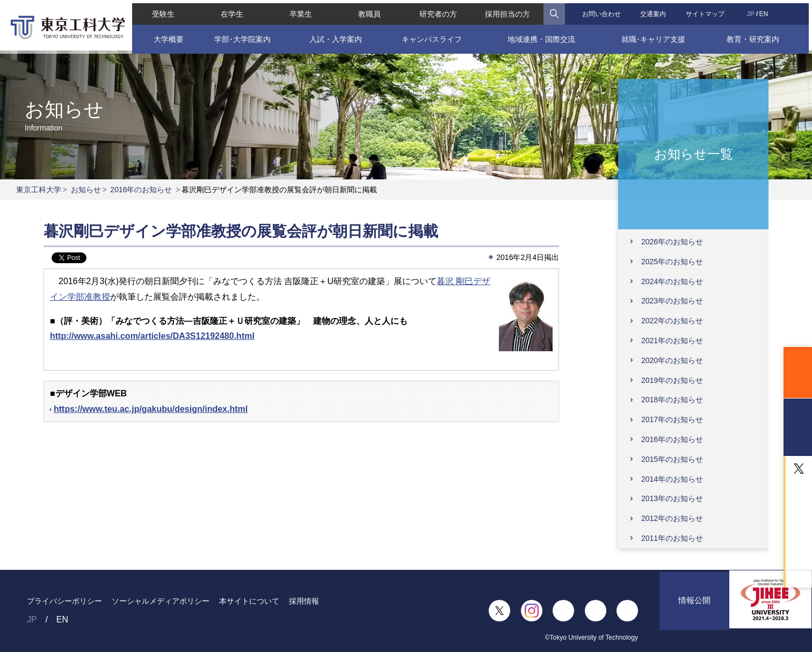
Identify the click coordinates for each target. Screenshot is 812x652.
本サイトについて (249, 601)
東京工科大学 (39, 190)
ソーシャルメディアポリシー (161, 601)
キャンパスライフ (432, 36)
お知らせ (86, 190)
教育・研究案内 (756, 36)
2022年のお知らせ (672, 321)
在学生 (230, 11)
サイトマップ (707, 11)
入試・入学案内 (334, 36)
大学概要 (165, 36)
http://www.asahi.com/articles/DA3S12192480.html (152, 336)
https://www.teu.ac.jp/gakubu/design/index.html (151, 409)
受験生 (161, 11)
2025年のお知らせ (672, 262)
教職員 (369, 11)
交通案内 (655, 11)
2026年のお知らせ (672, 242)
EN (766, 11)
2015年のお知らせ (672, 459)
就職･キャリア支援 (655, 36)
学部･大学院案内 (240, 36)
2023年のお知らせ (672, 301)
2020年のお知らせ (672, 360)
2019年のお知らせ (672, 380)
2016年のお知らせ (141, 190)
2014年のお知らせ (672, 479)
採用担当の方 (509, 11)
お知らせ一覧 (694, 153)
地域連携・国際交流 (542, 36)
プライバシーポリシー (64, 601)
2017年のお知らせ (672, 419)
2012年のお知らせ (672, 518)
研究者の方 (438, 11)
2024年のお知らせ (672, 281)
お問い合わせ (603, 11)
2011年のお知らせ (672, 538)
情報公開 (694, 610)
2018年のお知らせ (672, 400)
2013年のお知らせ (672, 498)
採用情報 (304, 601)
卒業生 (299, 11)
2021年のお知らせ (672, 341)
